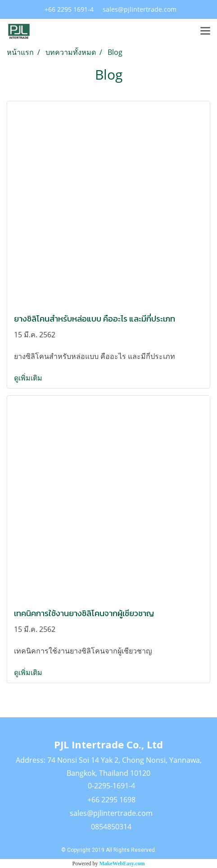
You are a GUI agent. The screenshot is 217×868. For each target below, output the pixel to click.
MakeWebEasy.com (122, 864)
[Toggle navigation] (205, 31)
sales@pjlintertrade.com (111, 813)
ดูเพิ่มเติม (29, 378)
